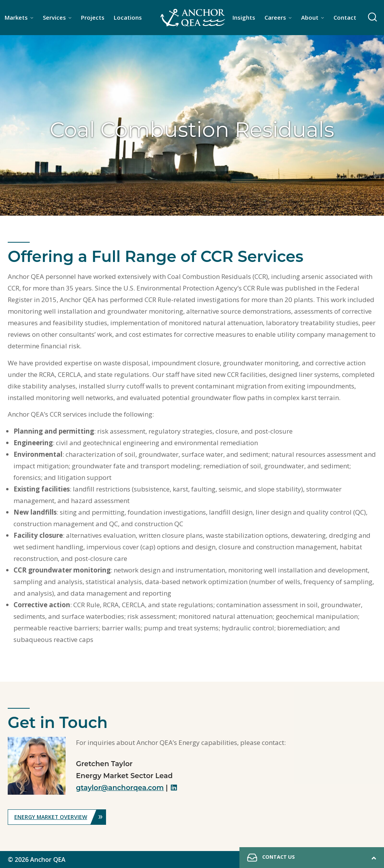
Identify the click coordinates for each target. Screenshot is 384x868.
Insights (244, 17)
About (310, 17)
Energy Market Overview (60, 817)
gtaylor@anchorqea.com (120, 788)
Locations (128, 17)
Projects (93, 17)
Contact (345, 17)
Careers (275, 17)
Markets (16, 17)
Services (54, 17)
